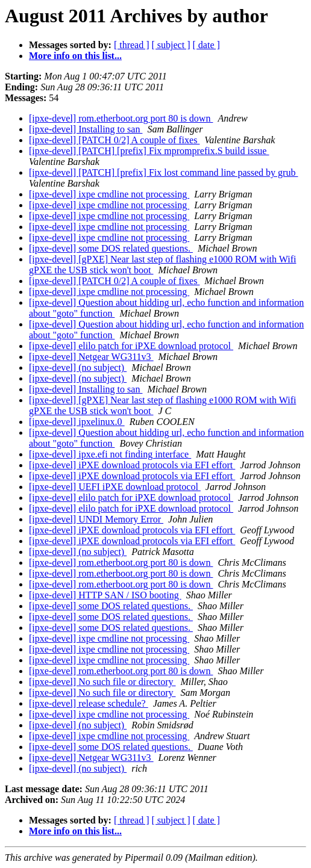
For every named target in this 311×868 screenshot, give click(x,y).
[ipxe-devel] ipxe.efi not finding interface (110, 454)
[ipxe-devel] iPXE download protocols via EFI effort (132, 465)
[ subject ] (171, 45)
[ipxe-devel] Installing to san (86, 129)
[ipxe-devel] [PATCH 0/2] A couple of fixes (114, 140)
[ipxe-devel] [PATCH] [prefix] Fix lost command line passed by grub (163, 172)
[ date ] (206, 45)
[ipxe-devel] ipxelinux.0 (77, 422)
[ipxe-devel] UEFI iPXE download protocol (115, 487)
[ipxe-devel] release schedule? (89, 703)
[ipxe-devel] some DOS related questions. (111, 248)
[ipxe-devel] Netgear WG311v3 (91, 357)
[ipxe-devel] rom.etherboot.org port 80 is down (121, 118)
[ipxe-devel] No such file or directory (102, 682)
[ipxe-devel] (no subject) (78, 367)
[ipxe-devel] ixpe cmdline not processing (109, 194)
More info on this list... (75, 56)
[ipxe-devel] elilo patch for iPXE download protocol (131, 346)
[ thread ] (132, 45)
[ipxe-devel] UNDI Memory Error (96, 519)
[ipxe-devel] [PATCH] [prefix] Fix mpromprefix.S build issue (149, 151)
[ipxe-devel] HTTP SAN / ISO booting (105, 595)
